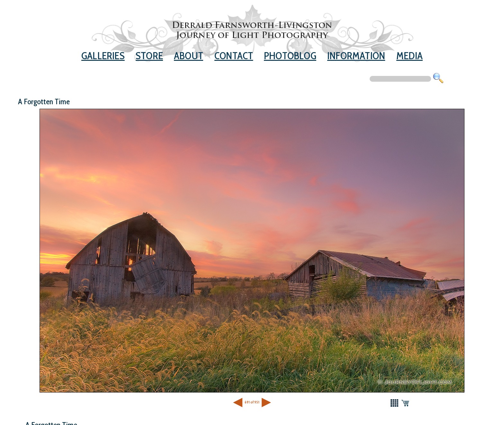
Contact (234, 56)
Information (356, 56)
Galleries (103, 56)
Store (149, 56)
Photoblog (290, 56)
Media (410, 56)
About (189, 56)
